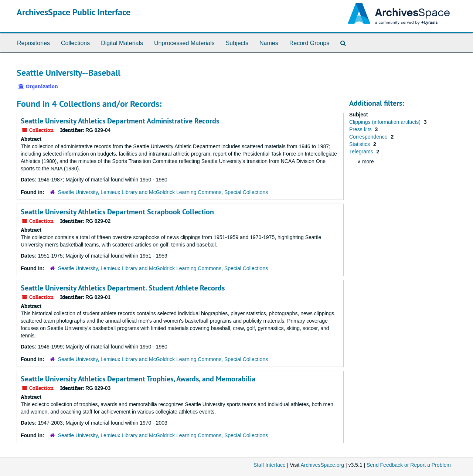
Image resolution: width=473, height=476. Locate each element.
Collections (75, 43)
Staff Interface (270, 465)
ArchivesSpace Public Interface (74, 12)
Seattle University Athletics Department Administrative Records (120, 121)
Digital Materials (122, 43)
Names (269, 43)
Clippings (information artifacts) (386, 122)
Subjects (237, 43)
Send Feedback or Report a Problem (409, 465)
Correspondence (369, 137)
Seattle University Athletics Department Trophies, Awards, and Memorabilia (138, 379)
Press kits (361, 129)
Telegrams (362, 152)
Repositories (33, 43)
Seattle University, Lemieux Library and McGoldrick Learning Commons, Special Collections (163, 192)
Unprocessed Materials (184, 43)
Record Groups (309, 43)
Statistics (360, 144)
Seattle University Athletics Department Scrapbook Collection (117, 212)
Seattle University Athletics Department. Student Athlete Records (123, 288)
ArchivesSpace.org (322, 465)
